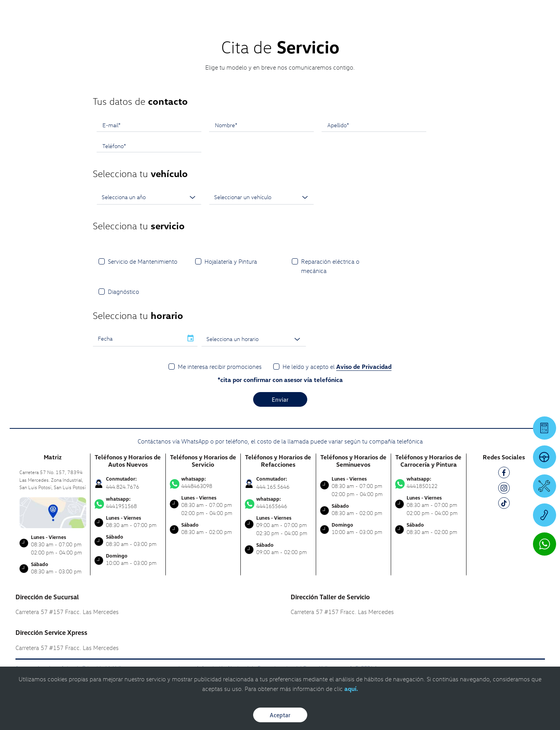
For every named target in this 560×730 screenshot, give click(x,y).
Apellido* (338, 125)
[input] (138, 339)
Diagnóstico (123, 292)
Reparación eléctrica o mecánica (330, 266)
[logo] (346, 27)
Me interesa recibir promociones (220, 367)
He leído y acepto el (337, 367)
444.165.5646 (273, 487)
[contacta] (53, 512)
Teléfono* (114, 146)
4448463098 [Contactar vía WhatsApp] (203, 483)
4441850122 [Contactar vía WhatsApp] (429, 483)
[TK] (504, 504)
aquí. (351, 689)
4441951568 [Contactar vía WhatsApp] (128, 503)
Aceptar (280, 715)
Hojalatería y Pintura (231, 261)
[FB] (504, 474)
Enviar (280, 399)
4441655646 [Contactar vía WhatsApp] (278, 503)
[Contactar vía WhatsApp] (545, 544)
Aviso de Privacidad (364, 367)
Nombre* (226, 125)
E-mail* (111, 125)
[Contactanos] (419, 12)
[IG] (504, 489)
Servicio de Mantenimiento (143, 261)
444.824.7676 (123, 487)
